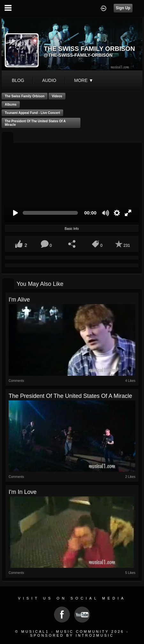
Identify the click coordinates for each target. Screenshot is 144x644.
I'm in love (23, 492)
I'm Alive (19, 300)
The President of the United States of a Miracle (35, 123)
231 (127, 246)
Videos (57, 96)
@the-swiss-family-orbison (78, 55)
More (84, 80)
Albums (11, 105)
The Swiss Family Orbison (25, 96)
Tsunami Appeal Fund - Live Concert (32, 113)
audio (49, 80)
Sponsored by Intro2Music (72, 635)
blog (18, 80)
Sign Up (123, 8)
